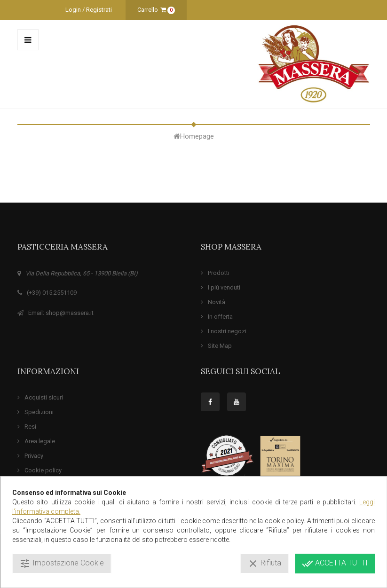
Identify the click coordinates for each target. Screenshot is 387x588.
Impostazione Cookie (62, 564)
